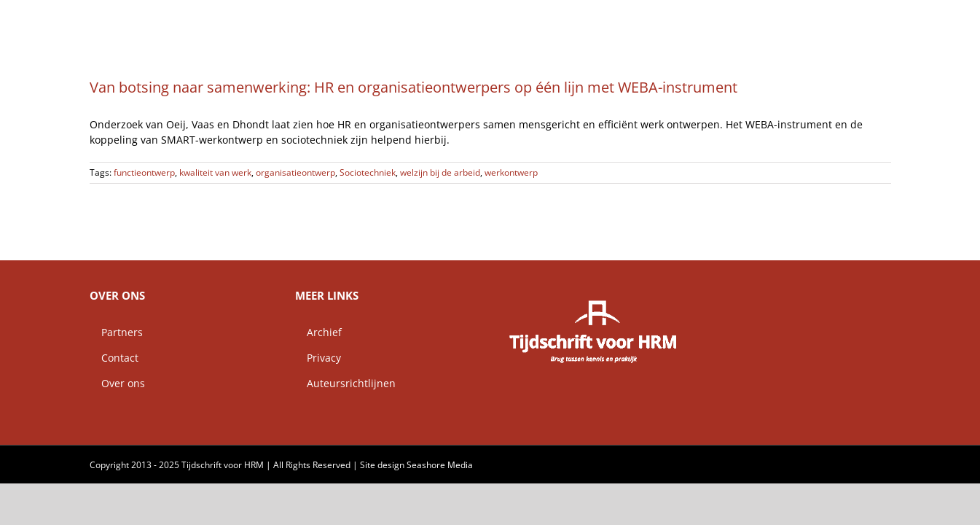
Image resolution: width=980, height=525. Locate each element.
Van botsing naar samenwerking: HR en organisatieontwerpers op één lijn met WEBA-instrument (413, 87)
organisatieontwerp (295, 172)
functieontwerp (144, 172)
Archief (318, 332)
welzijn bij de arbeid (440, 172)
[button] (886, 18)
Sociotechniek (368, 172)
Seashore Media (440, 465)
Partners (116, 332)
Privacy (318, 358)
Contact (114, 358)
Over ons (117, 383)
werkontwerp (511, 172)
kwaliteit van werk (215, 172)
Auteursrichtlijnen (345, 383)
